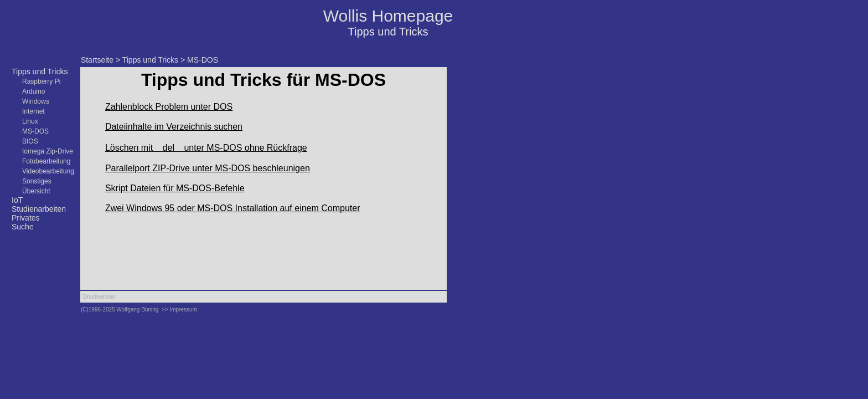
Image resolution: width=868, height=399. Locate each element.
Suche (23, 227)
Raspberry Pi (41, 81)
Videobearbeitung (48, 171)
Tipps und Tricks (40, 71)
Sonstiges (37, 181)
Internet (33, 111)
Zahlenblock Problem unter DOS (169, 107)
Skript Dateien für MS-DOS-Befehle (175, 188)
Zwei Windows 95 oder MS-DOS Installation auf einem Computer (233, 208)
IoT (17, 200)
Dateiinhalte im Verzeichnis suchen (174, 127)
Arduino (33, 91)
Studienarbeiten (39, 209)
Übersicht (36, 191)
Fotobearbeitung (46, 161)
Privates (26, 218)
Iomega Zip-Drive (48, 151)
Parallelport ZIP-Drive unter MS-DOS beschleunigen (208, 168)
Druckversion (99, 297)
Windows (36, 101)
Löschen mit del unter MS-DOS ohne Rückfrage (206, 148)
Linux (30, 121)
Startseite (97, 60)
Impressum (183, 310)
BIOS (30, 141)
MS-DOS (35, 131)
